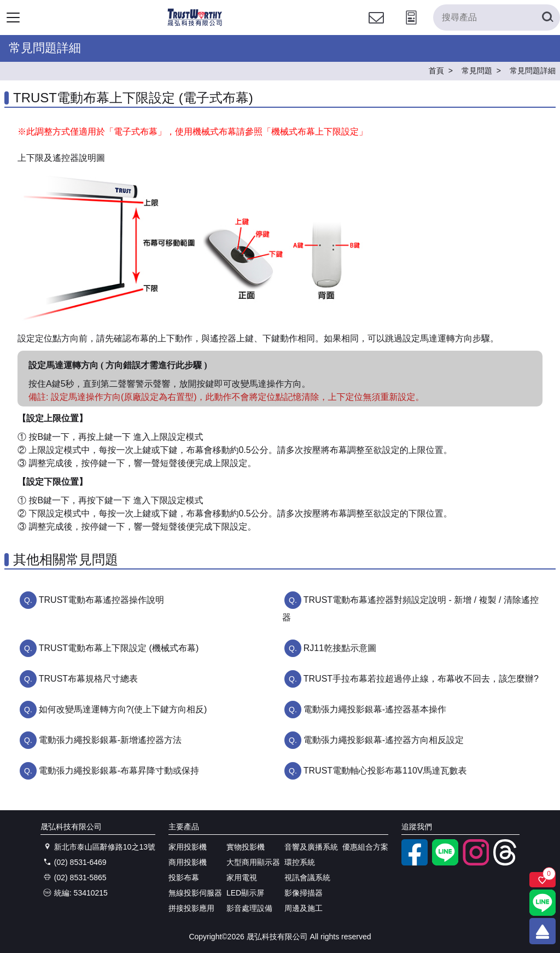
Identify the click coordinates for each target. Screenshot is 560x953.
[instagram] (476, 863)
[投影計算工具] (411, 28)
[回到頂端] (542, 931)
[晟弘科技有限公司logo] (195, 24)
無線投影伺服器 (195, 893)
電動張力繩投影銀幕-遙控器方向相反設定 (384, 740)
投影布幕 (184, 878)
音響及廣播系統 (311, 847)
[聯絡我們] (376, 28)
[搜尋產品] (497, 18)
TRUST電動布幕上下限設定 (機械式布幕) (119, 648)
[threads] (506, 863)
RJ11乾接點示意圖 (340, 648)
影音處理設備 (249, 908)
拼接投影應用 (191, 908)
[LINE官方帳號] (445, 863)
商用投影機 (188, 862)
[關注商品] (542, 880)
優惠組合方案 (365, 847)
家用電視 (242, 878)
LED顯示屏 (245, 893)
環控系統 (300, 862)
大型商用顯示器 (253, 862)
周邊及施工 (304, 908)
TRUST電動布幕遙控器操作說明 (101, 600)
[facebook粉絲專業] (415, 863)
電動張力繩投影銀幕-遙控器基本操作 (375, 709)
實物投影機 (246, 847)
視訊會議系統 (307, 878)
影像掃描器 (304, 893)
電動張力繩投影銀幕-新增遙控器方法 (110, 740)
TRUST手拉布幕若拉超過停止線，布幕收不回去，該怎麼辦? (421, 679)
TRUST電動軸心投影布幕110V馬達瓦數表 (385, 771)
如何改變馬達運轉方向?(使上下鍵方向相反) (123, 709)
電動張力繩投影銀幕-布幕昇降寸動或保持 (119, 771)
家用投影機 (188, 847)
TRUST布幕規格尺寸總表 (88, 679)
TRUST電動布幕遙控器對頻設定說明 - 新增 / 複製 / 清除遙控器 (410, 609)
